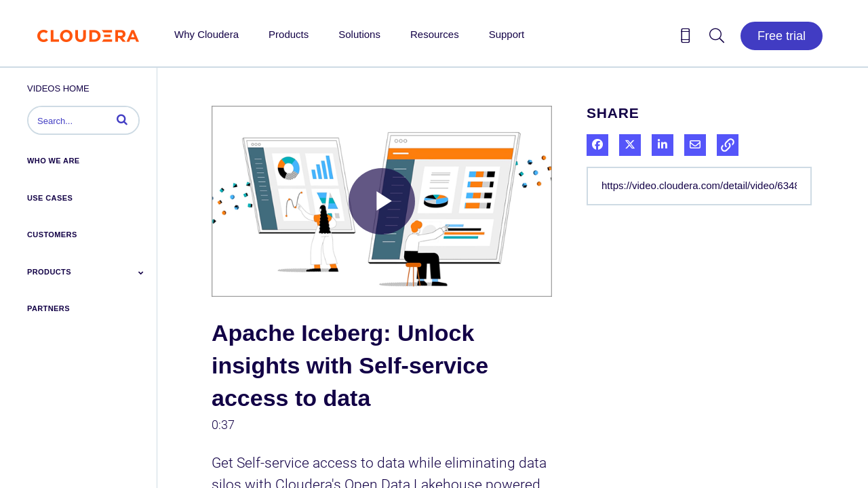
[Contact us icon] (686, 38)
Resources (435, 34)
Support (507, 34)
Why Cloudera (206, 34)
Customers (52, 235)
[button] (122, 119)
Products (289, 34)
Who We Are (54, 161)
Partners (48, 308)
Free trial (782, 36)
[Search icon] (717, 38)
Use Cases (50, 198)
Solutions (359, 34)
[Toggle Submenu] (141, 272)
